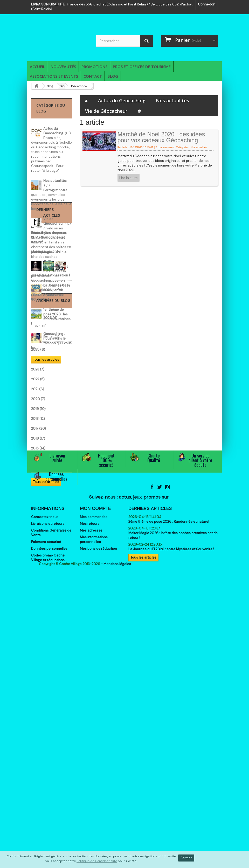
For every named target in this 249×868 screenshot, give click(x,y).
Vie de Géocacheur (106, 111)
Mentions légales (117, 825)
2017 (39, 613)
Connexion (207, 4)
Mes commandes (94, 757)
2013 (37, 652)
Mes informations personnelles (94, 780)
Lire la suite (129, 178)
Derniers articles (150, 749)
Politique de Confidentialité (97, 861)
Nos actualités (172, 101)
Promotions (94, 67)
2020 (38, 583)
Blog (113, 76)
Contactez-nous (45, 757)
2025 (38, 534)
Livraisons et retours (48, 764)
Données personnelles (49, 789)
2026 (38, 502)
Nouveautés (63, 67)
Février (43, 521)
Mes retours (90, 764)
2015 (38, 633)
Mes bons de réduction (98, 789)
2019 (38, 593)
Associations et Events (54, 76)
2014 (38, 643)
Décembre (79, 86)
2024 (38, 544)
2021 (38, 574)
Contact (93, 76)
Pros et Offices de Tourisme (142, 67)
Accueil (37, 67)
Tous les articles (46, 465)
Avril (41, 510)
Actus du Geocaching (122, 101)
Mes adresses (91, 771)
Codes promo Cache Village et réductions (48, 798)
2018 (38, 603)
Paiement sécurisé (46, 782)
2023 (38, 554)
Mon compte (95, 749)
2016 (38, 623)
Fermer (186, 858)
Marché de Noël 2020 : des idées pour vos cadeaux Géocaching (161, 137)
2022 (38, 564)
